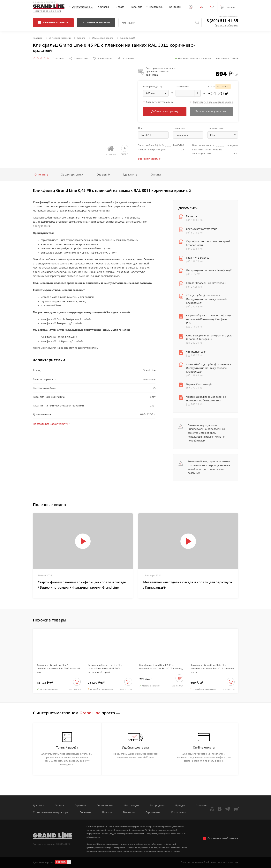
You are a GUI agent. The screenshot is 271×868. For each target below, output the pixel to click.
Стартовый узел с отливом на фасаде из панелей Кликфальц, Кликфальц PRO (208, 319)
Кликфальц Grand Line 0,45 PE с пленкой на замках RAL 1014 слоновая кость (213, 668)
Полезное (85, 812)
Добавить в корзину (165, 111)
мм (157, 93)
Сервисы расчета (96, 22)
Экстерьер (111, 151)
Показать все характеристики (52, 424)
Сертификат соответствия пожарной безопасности (208, 243)
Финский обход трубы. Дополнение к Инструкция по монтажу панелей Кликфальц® (209, 368)
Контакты (175, 7)
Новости (107, 812)
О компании (179, 812)
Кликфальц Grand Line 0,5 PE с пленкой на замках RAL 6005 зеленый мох (58, 668)
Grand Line (149, 370)
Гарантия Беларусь (198, 258)
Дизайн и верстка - (52, 862)
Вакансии (129, 812)
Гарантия (137, 7)
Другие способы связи (226, 25)
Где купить (130, 174)
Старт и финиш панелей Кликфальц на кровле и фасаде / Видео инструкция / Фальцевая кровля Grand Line (82, 585)
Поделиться (79, 58)
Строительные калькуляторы (51, 812)
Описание (41, 174)
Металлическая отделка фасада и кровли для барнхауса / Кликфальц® (188, 585)
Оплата (120, 7)
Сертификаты (105, 805)
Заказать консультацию (211, 111)
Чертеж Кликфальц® (199, 384)
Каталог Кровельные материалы (206, 283)
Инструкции (131, 805)
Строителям (153, 812)
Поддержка (156, 7)
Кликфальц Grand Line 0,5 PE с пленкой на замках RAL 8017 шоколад (161, 667)
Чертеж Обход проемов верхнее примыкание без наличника (206, 399)
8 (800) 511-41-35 (222, 21)
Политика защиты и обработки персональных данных (210, 862)
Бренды (180, 805)
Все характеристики (150, 159)
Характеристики (72, 174)
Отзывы (103, 174)
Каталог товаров (53, 22)
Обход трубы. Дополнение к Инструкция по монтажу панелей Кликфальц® (206, 299)
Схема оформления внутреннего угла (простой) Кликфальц (209, 337)
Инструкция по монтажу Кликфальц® (209, 270)
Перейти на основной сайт (47, 11)
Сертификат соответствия (202, 229)
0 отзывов (59, 58)
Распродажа (157, 805)
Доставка (103, 7)
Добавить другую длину (158, 102)
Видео (125, 150)
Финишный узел (196, 352)
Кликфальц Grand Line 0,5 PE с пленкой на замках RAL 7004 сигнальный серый (105, 668)
